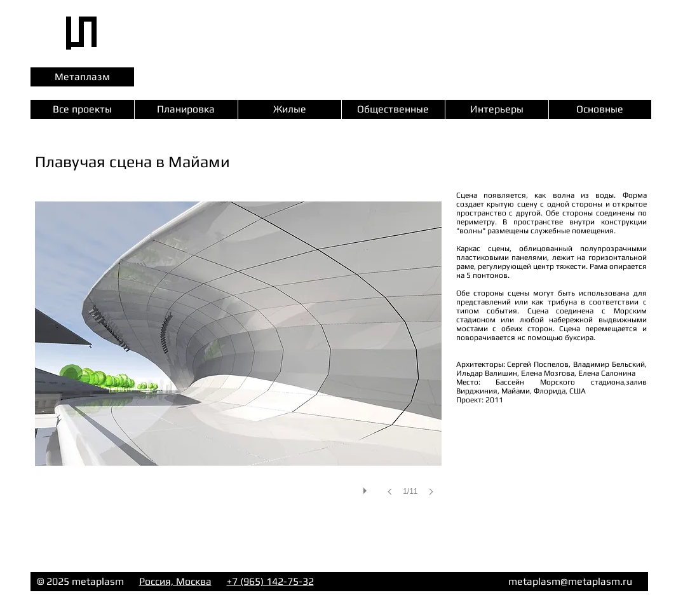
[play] (367, 488)
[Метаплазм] (82, 77)
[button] (238, 356)
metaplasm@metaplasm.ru (570, 581)
